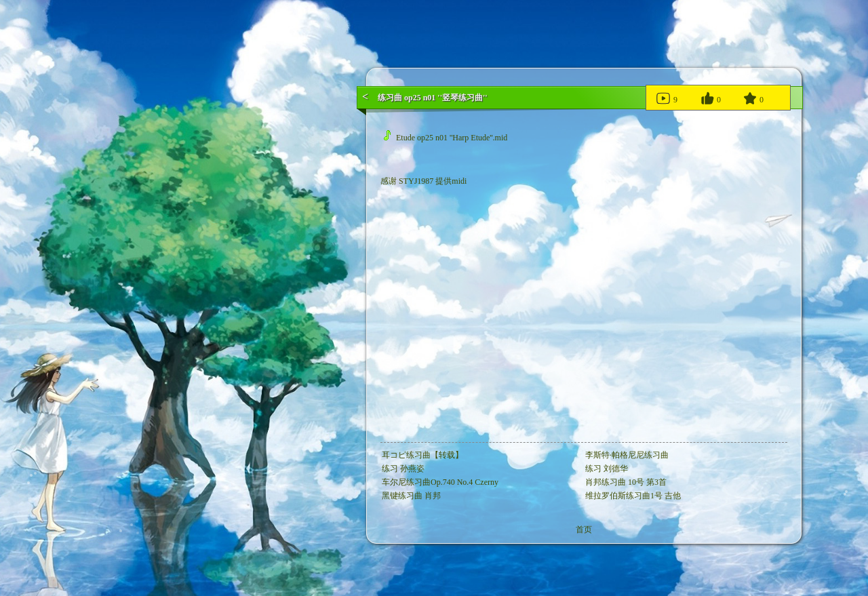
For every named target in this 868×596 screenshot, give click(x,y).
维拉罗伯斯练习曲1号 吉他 (633, 496)
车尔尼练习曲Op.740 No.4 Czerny (440, 482)
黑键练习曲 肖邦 (411, 496)
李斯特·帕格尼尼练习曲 (627, 455)
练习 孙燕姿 (403, 469)
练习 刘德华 (607, 469)
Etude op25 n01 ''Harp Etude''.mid (446, 138)
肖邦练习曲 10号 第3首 (626, 482)
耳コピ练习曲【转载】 (422, 455)
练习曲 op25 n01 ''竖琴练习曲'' (433, 98)
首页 (584, 530)
